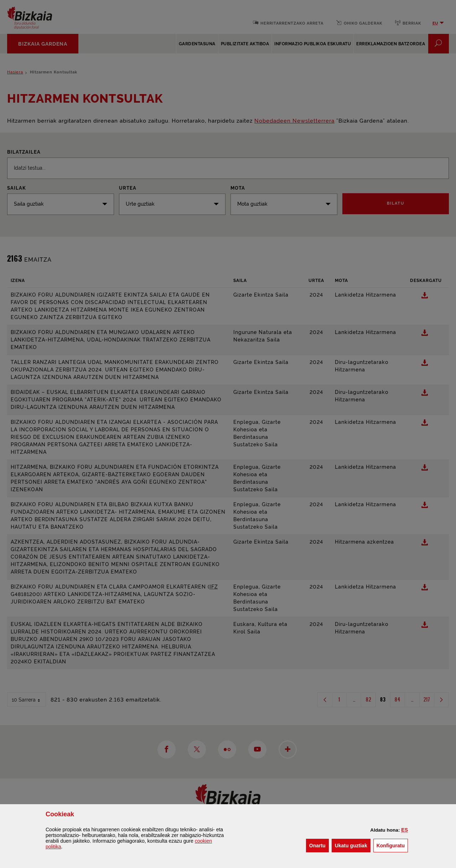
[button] (405, 830)
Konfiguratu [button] (392, 845)
